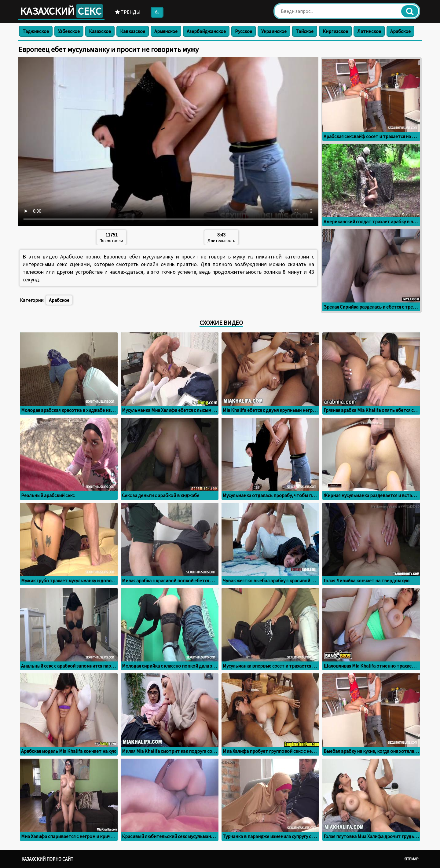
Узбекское (69, 31)
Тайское (305, 31)
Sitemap (411, 859)
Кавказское (133, 31)
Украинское (274, 31)
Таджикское (36, 31)
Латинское (369, 31)
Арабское (400, 31)
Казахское (100, 31)
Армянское (166, 31)
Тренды (128, 12)
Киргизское (335, 31)
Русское (244, 31)
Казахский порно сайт (47, 859)
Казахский (61, 11)
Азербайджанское (206, 31)
